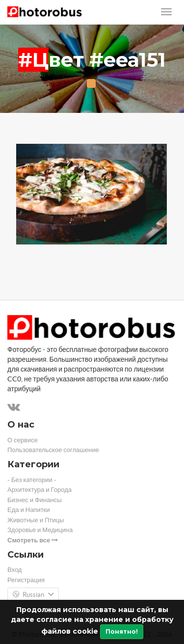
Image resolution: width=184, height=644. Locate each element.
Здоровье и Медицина (40, 530)
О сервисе (23, 440)
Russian (33, 595)
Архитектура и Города (39, 490)
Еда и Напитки (29, 510)
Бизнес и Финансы (35, 500)
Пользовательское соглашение (53, 450)
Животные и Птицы (36, 520)
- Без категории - (32, 480)
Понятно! (122, 631)
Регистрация (26, 580)
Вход (14, 570)
